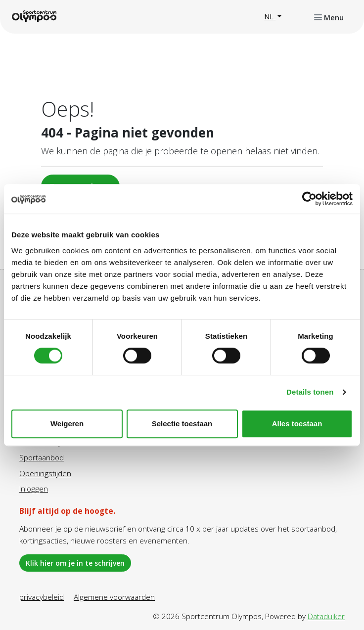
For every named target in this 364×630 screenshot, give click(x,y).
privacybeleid (42, 597)
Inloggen (34, 489)
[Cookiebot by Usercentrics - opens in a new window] (309, 199)
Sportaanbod (42, 457)
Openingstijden (45, 473)
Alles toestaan (297, 424)
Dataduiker (326, 616)
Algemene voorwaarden (114, 597)
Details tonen (310, 392)
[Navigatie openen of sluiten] (329, 17)
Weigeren (67, 424)
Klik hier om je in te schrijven (75, 563)
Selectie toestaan (182, 424)
